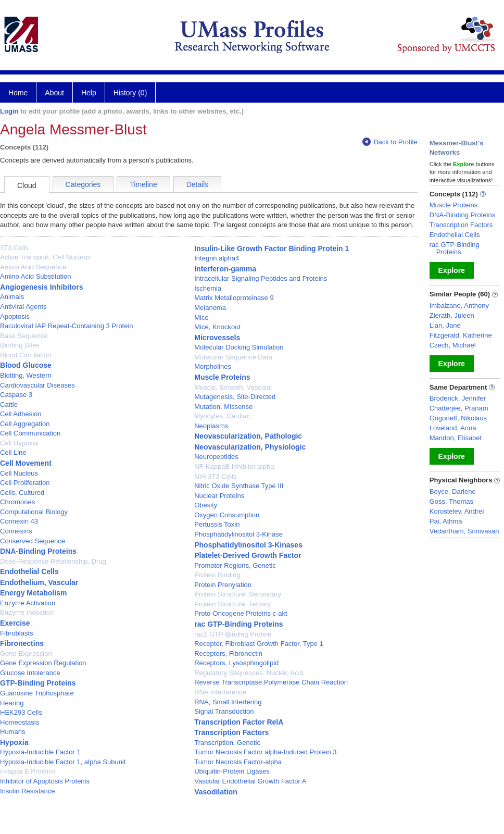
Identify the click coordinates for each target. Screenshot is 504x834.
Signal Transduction (224, 711)
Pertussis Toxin (217, 524)
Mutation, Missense (223, 407)
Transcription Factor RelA (239, 722)
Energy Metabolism (33, 593)
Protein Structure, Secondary (238, 594)
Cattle (9, 404)
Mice (201, 318)
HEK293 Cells (21, 712)
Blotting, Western (26, 375)
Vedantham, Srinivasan (464, 531)
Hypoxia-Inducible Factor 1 (40, 752)
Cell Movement (26, 463)
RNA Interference (220, 692)
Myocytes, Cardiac (222, 416)
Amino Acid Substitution (36, 276)
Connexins (16, 531)
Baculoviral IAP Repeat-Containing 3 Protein (67, 326)
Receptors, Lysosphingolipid (236, 663)
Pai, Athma (446, 521)
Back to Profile (390, 142)
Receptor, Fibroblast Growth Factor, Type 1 (259, 644)
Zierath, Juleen (452, 315)
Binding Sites (20, 345)
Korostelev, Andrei (457, 511)
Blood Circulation (26, 355)
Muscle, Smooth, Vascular (233, 387)
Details (198, 184)
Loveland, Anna (453, 428)
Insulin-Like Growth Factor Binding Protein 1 (272, 248)
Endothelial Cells (29, 571)
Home (18, 93)
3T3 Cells (14, 248)
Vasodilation (216, 792)
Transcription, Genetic (227, 743)
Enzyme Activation (28, 603)
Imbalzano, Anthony (459, 306)
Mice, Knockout (217, 327)
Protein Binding (217, 575)
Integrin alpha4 (217, 258)
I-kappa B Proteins (28, 771)
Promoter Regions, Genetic (235, 565)
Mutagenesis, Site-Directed (235, 397)
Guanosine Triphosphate (37, 693)
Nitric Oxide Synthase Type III (239, 486)
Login (9, 111)
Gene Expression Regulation (43, 663)
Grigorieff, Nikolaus (458, 418)
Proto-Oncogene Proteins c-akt (241, 613)
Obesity (206, 505)
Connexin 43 (19, 521)
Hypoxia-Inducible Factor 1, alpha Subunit (63, 762)
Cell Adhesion (21, 414)
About (54, 93)
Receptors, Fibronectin (228, 653)
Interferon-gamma (225, 269)
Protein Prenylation (223, 585)
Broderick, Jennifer (458, 398)
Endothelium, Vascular (39, 582)
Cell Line (13, 452)
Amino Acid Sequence (33, 267)
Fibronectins (22, 643)
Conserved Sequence (33, 541)
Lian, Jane (445, 325)
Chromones (17, 502)
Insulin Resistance (28, 791)
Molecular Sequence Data (233, 357)
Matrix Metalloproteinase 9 (234, 298)
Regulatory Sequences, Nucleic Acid (249, 673)
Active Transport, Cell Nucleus (45, 257)
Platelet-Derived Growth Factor (248, 555)
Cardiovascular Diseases (37, 385)
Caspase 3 (16, 395)
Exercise (15, 623)
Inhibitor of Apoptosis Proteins (45, 781)
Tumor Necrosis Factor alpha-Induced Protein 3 (265, 752)
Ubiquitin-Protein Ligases (232, 771)
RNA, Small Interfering (228, 702)
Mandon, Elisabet (456, 438)
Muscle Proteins (222, 377)
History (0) (130, 93)
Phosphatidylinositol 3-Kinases (248, 545)
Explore (452, 270)
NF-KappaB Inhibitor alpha (234, 466)
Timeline (143, 184)
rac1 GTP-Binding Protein (233, 634)
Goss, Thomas (451, 501)
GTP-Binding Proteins (38, 683)
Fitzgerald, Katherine (461, 335)
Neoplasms (211, 426)
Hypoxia (14, 742)
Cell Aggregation (25, 424)
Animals (12, 297)
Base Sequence (24, 336)
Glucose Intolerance (30, 673)
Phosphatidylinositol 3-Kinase (238, 534)
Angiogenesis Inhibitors (41, 287)
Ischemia (208, 288)
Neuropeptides (216, 457)
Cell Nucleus (19, 473)
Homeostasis (20, 722)
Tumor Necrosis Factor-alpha (238, 762)
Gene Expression (26, 653)
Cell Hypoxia (19, 443)
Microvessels (217, 338)
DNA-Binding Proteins (38, 551)
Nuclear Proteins (219, 496)
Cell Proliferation (25, 483)
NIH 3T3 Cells (215, 476)
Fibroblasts (17, 633)
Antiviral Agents (23, 307)
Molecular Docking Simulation (239, 347)
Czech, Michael (453, 345)
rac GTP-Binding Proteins (238, 624)
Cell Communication (30, 433)
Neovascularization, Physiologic (250, 447)
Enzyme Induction (27, 612)
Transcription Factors (231, 732)
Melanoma (210, 308)
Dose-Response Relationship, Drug (53, 561)
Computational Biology (34, 512)
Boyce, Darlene (453, 491)
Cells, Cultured (22, 493)
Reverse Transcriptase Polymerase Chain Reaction (271, 682)
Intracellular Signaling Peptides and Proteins (261, 278)
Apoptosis (15, 316)
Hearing (12, 703)
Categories (83, 184)
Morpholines (213, 366)
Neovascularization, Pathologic (248, 436)
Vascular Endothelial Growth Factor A (250, 781)
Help (89, 93)
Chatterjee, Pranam (459, 408)
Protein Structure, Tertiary (232, 604)
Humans (12, 732)
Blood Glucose (26, 365)
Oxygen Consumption (227, 515)
